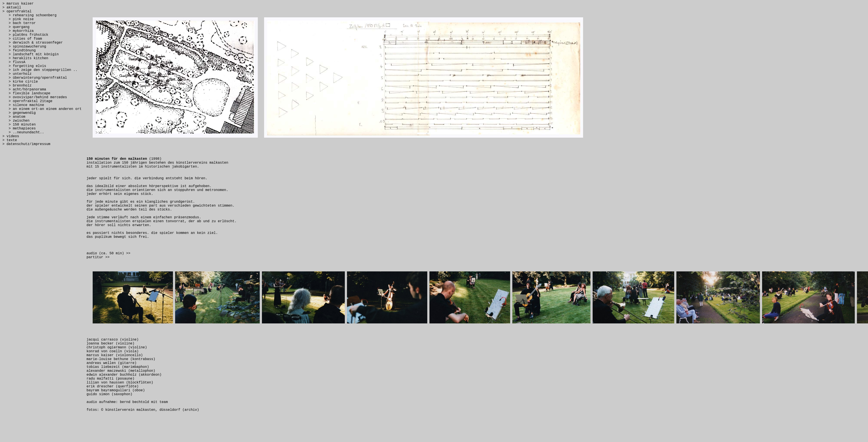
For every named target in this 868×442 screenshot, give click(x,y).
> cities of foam (22, 39)
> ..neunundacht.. (23, 132)
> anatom (14, 117)
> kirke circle (20, 82)
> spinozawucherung (24, 47)
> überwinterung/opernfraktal (35, 78)
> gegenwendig (19, 113)
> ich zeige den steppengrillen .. (40, 70)
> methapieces (19, 129)
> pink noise (18, 19)
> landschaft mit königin (30, 54)
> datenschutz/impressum (26, 144)
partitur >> (98, 257)
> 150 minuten (19, 125)
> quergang (16, 27)
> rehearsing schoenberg (30, 15)
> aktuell (12, 8)
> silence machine (23, 105)
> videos (11, 136)
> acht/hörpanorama (24, 90)
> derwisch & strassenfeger (33, 43)
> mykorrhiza (18, 31)
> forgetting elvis (24, 66)
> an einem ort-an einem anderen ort (42, 109)
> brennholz (17, 86)
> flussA (14, 62)
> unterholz (17, 74)
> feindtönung (19, 51)
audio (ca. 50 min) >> (108, 253)
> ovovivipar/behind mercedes (35, 97)
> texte (10, 140)
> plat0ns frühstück (25, 35)
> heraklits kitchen (25, 58)
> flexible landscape (26, 93)
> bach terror (19, 23)
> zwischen (16, 121)
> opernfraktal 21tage (27, 101)
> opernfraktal (17, 11)
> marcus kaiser (18, 4)
